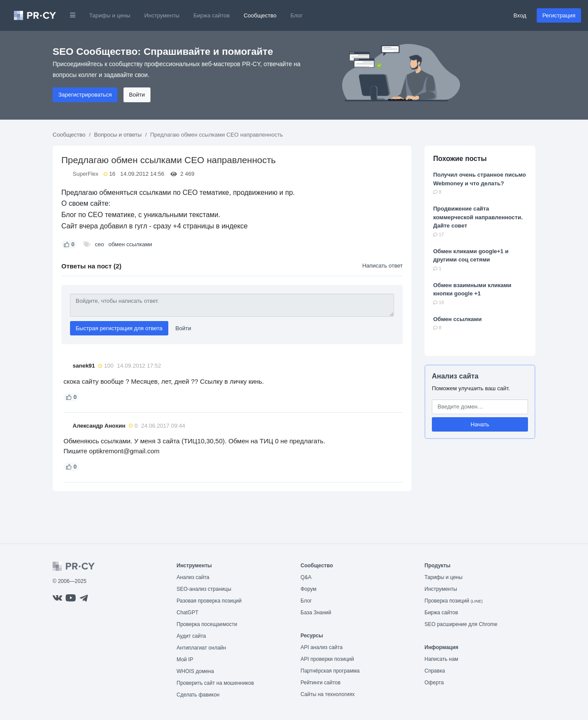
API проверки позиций (327, 659)
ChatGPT (187, 613)
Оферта (434, 683)
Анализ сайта (455, 376)
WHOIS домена (195, 671)
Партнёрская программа (330, 671)
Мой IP (185, 660)
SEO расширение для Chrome (461, 624)
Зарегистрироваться (85, 95)
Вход (520, 15)
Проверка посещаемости (207, 624)
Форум (308, 589)
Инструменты (162, 15)
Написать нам (441, 659)
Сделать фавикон (198, 695)
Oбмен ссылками (457, 319)
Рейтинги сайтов (321, 683)
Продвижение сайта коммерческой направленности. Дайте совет (478, 217)
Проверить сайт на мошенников (215, 683)
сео (99, 244)
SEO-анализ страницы (204, 589)
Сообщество (260, 15)
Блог (297, 15)
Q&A (306, 577)
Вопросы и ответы (118, 135)
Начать (480, 424)
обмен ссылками (130, 244)
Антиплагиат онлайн (201, 648)
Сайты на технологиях (327, 694)
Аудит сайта (191, 636)
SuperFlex (85, 174)
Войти (137, 95)
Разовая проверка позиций (209, 601)
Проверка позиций (454, 601)
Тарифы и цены (110, 15)
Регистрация (559, 15)
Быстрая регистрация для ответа (119, 328)
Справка (435, 671)
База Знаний (316, 613)
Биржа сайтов (212, 15)
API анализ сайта (322, 647)
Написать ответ (383, 266)
